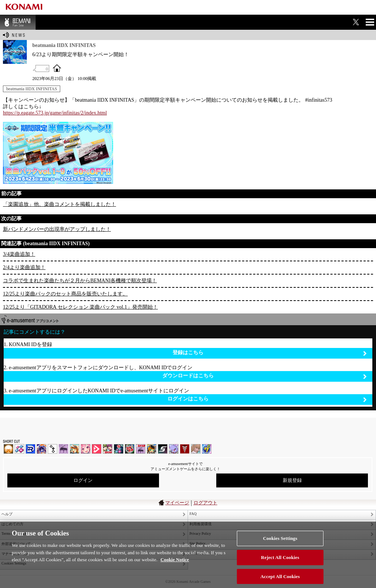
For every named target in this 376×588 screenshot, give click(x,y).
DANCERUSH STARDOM (30, 449)
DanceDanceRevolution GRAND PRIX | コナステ (119, 449)
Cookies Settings (280, 543)
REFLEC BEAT (174, 449)
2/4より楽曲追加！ (24, 267)
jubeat (53, 449)
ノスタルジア (64, 449)
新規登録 (292, 480)
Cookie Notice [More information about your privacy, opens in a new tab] (175, 565)
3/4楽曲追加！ (19, 254)
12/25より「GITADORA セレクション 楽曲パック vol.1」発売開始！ (80, 307)
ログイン (83, 480)
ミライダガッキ (207, 449)
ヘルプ (7, 514)
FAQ (193, 514)
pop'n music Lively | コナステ (152, 449)
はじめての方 (12, 524)
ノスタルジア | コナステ (141, 449)
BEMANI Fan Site (18, 22)
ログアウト (205, 503)
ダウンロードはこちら (265, 376)
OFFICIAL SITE (57, 68)
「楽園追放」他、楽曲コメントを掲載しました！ (59, 204)
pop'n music (75, 449)
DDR (19, 449)
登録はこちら (270, 353)
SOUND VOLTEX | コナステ (163, 449)
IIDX (8, 449)
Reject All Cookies (280, 562)
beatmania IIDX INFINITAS (32, 89)
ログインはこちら (267, 399)
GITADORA (41, 449)
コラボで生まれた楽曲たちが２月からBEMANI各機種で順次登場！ (80, 281)
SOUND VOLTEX (86, 449)
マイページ (177, 503)
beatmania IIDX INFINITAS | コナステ (108, 449)
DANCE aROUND (97, 449)
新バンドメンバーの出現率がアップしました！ (57, 229)
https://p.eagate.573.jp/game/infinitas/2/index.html (55, 113)
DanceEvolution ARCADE (196, 449)
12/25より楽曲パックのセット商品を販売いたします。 (65, 294)
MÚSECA (185, 449)
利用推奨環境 (200, 524)
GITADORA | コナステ (130, 449)
